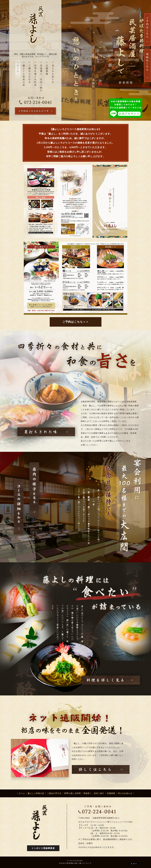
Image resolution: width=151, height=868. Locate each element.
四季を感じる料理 (72, 793)
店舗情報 (111, 793)
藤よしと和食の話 (36, 793)
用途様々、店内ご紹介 (94, 793)
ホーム (22, 793)
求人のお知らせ (125, 793)
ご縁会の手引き (54, 793)
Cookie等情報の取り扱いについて (75, 863)
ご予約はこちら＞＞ (75, 322)
